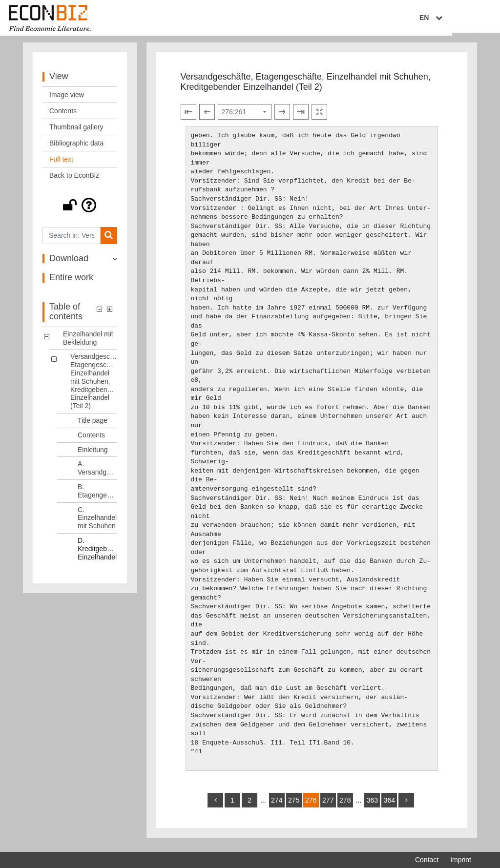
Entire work (71, 282)
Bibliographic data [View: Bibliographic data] (76, 147)
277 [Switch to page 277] (328, 805)
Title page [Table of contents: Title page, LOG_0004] (93, 424)
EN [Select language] (464, 18)
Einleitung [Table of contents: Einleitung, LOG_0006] (93, 454)
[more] (406, 805)
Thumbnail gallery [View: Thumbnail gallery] (76, 131)
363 (372, 805)
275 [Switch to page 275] (294, 805)
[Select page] (245, 116)
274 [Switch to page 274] (277, 805)
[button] (80, 209)
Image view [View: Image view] (67, 99)
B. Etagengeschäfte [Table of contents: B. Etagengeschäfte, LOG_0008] (97, 495)
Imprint (461, 860)
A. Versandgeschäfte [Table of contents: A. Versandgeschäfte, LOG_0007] (97, 472)
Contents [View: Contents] (63, 115)
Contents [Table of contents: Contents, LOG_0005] (91, 439)
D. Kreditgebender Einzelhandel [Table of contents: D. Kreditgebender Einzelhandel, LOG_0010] (97, 553)
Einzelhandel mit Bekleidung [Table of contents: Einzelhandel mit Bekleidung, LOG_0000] (88, 342)
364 (389, 805)
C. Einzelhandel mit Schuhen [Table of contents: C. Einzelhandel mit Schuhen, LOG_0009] (97, 522)
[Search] (109, 239)
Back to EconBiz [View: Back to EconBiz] (74, 179)
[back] (215, 805)
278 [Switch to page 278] (345, 805)
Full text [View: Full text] (61, 163)
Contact (427, 860)
